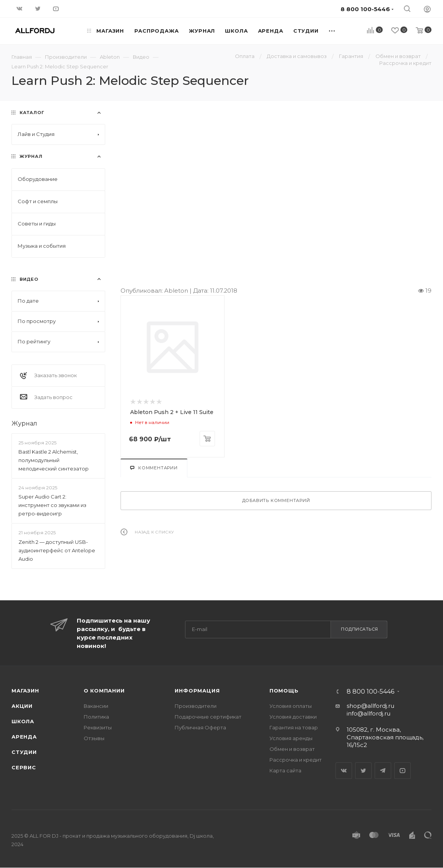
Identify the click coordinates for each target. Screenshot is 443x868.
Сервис (24, 767)
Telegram (383, 771)
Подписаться (360, 629)
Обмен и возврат (292, 749)
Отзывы (94, 738)
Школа (23, 721)
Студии (24, 752)
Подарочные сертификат (208, 717)
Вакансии (96, 706)
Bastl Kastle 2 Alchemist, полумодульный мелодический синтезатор (54, 460)
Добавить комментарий (276, 500)
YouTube (403, 771)
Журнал (24, 423)
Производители (196, 706)
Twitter (363, 771)
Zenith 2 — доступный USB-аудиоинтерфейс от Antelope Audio (57, 550)
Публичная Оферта (200, 727)
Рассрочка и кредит (296, 760)
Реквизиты (98, 727)
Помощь (284, 691)
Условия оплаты (291, 706)
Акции (22, 706)
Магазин (25, 691)
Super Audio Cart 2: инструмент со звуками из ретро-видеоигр (52, 505)
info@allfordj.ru (369, 713)
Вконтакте (344, 771)
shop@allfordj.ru (370, 706)
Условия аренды (291, 738)
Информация (197, 691)
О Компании (104, 691)
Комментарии (154, 468)
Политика (96, 717)
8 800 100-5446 (370, 692)
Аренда (24, 737)
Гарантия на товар (294, 727)
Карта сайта (285, 770)
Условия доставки (293, 717)
